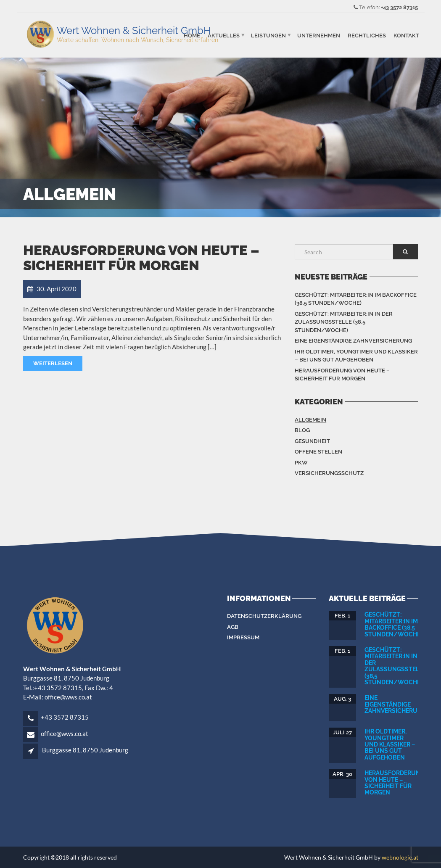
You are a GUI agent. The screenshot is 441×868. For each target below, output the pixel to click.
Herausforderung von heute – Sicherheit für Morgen (141, 258)
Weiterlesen (53, 363)
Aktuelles (224, 35)
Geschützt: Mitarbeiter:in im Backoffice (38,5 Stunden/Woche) (356, 299)
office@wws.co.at (65, 733)
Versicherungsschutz (329, 473)
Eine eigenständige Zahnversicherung (353, 341)
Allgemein (310, 420)
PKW (301, 463)
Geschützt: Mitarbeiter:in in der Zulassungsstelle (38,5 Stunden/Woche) (344, 322)
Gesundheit (312, 441)
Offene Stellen (318, 452)
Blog (302, 430)
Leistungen (268, 35)
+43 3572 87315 (399, 7)
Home (192, 35)
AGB (233, 627)
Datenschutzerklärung (264, 616)
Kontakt (406, 35)
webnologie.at (400, 857)
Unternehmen (319, 35)
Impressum (243, 637)
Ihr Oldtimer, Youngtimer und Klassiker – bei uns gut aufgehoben (356, 356)
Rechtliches (367, 35)
